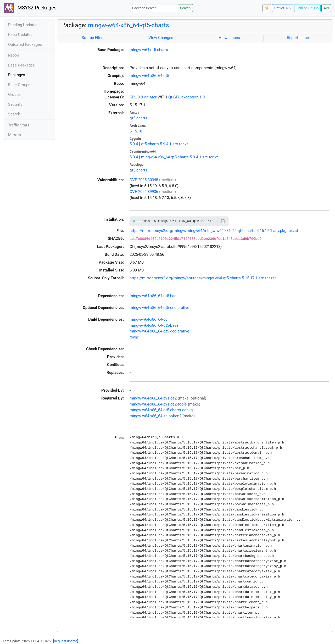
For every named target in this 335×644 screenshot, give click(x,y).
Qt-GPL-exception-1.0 (186, 97)
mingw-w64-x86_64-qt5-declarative (159, 308)
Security (15, 104)
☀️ (267, 8)
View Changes (161, 38)
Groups (14, 95)
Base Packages (21, 65)
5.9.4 (134, 144)
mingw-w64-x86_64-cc (149, 319)
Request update (66, 641)
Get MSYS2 (283, 8)
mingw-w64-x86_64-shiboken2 (155, 416)
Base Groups (19, 85)
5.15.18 (136, 131)
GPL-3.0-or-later (143, 97)
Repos (14, 55)
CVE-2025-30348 (144, 180)
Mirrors (15, 135)
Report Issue (298, 38)
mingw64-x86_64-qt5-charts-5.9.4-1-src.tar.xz (180, 157)
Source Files (93, 38)
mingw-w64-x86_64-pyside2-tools (158, 404)
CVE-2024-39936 (144, 192)
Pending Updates (23, 25)
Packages (17, 75)
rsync (134, 337)
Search (185, 8)
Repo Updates (20, 35)
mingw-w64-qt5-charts (149, 50)
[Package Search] (154, 8)
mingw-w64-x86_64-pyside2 (153, 398)
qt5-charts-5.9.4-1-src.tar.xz (165, 144)
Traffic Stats (19, 125)
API (326, 8)
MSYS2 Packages (30, 8)
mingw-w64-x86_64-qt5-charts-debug (161, 410)
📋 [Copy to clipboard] (223, 221)
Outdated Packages (25, 45)
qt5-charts (138, 118)
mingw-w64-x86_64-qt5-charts (129, 25)
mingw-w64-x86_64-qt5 (149, 76)
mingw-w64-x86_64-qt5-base (154, 296)
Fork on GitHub (308, 8)
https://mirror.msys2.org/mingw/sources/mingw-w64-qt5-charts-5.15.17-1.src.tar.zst (203, 278)
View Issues (229, 38)
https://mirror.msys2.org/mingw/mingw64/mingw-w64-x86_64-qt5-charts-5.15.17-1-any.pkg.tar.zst (214, 231)
